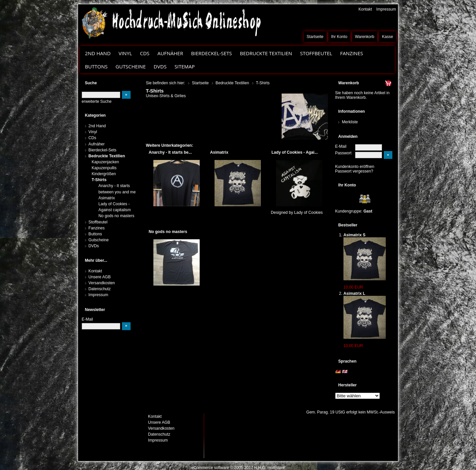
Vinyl (125, 53)
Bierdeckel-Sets (212, 53)
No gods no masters (117, 216)
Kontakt (365, 9)
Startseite (315, 37)
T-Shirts (99, 180)
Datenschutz (100, 289)
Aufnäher (170, 53)
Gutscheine (131, 66)
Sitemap (185, 66)
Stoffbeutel (316, 53)
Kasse (387, 37)
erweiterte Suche (97, 101)
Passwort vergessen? (354, 171)
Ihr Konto (339, 37)
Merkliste (350, 122)
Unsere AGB (100, 277)
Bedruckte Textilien (266, 53)
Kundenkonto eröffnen (355, 167)
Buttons (96, 66)
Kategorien (95, 115)
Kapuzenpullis (104, 168)
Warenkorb (365, 37)
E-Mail (341, 146)
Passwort (343, 153)
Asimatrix (107, 198)
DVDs (160, 66)
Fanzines (352, 53)
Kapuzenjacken (105, 162)
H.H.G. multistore (269, 468)
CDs (145, 53)
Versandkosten (102, 283)
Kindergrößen (104, 174)
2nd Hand (98, 53)
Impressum (386, 9)
